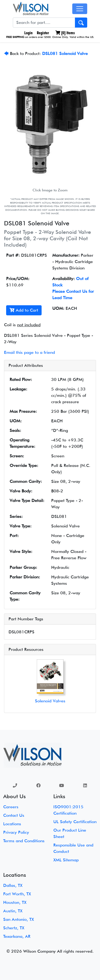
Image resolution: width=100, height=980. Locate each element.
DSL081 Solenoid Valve (65, 53)
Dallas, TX (13, 885)
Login (28, 33)
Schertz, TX (14, 928)
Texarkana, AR (17, 936)
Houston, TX (15, 902)
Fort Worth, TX (17, 894)
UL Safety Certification (75, 822)
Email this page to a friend (29, 352)
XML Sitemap (66, 860)
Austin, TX (13, 911)
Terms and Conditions (24, 841)
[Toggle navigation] (80, 9)
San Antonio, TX (19, 919)
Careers (11, 807)
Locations (12, 824)
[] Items (65, 33)
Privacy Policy (16, 832)
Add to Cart (24, 310)
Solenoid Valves (50, 701)
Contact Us (14, 815)
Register (43, 33)
